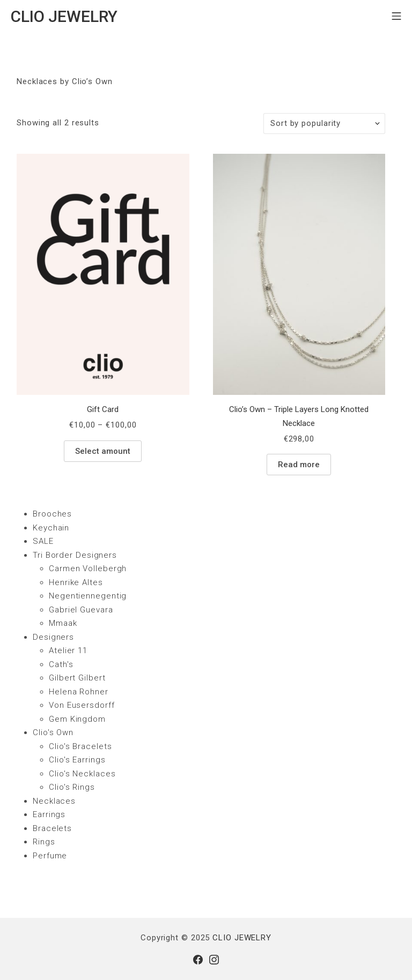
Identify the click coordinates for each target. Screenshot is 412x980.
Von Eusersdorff (82, 705)
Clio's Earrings (77, 760)
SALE (43, 541)
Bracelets (52, 828)
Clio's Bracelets (80, 746)
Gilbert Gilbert (77, 678)
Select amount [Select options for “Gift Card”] (103, 451)
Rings (44, 842)
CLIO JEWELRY (242, 938)
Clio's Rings (72, 787)
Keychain (51, 528)
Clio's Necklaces (82, 774)
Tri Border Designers (75, 555)
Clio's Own (53, 732)
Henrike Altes (76, 582)
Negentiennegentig (88, 596)
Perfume (50, 856)
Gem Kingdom (77, 719)
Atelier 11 (68, 650)
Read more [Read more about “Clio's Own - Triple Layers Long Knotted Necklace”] (299, 465)
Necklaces (54, 801)
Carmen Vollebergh (88, 568)
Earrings (49, 814)
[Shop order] (324, 124)
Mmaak (63, 623)
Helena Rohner (79, 692)
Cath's (61, 664)
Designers (53, 637)
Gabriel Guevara (81, 610)
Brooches (52, 514)
